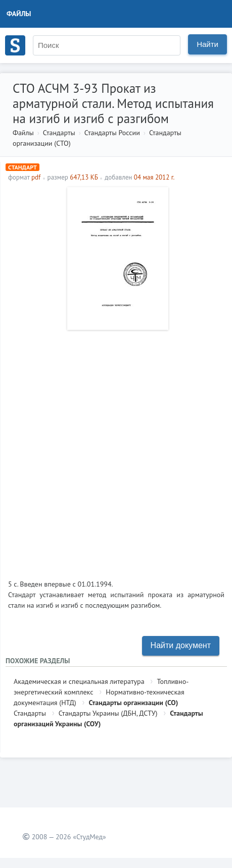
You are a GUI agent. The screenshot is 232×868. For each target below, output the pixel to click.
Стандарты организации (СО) (134, 703)
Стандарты (59, 133)
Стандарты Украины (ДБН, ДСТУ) (108, 713)
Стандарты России (112, 133)
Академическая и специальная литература (79, 681)
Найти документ (181, 645)
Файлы (19, 14)
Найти (207, 44)
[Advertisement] (116, 451)
